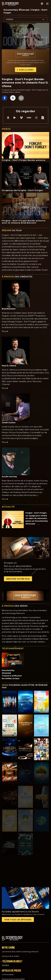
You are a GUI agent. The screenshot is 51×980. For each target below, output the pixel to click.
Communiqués (8, 972)
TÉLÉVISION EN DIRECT (12, 959)
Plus (5, 331)
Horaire (5, 963)
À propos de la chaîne (10, 954)
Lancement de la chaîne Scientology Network (20, 949)
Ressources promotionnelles (13, 977)
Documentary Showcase (17, 10)
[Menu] (47, 4)
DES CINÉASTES (17, 277)
